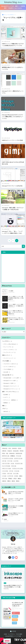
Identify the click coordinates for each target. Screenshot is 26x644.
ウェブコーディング (10, 353)
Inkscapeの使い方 (8, 375)
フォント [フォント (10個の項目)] (16, 474)
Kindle (15, 623)
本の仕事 (7, 372)
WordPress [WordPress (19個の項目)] (19, 453)
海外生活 (7, 412)
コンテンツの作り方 (10, 367)
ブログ (5, 409)
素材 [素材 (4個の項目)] (9, 481)
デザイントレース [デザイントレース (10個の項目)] (6, 469)
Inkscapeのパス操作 (10, 383)
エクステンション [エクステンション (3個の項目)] (18, 458)
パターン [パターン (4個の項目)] (9, 474)
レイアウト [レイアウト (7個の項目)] (10, 476)
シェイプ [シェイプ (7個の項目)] (16, 461)
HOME (13, 631)
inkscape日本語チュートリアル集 (13, 636)
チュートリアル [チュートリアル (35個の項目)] (6, 466)
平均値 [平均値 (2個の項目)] (10, 479)
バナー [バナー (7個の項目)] (11, 471)
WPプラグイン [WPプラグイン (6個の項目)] (6, 456)
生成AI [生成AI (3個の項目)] (4, 481)
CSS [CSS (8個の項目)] (19, 448)
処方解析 (7, 395)
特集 (4, 406)
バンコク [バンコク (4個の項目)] (17, 471)
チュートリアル (8, 347)
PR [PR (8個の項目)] (4, 453)
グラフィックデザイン (10, 350)
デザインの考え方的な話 (11, 344)
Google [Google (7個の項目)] (10, 451)
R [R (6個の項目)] (7, 453)
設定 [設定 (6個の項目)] (13, 481)
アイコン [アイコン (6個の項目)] (19, 456)
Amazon (15, 620)
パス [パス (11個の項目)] (4, 474)
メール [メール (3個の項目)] (4, 476)
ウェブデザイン (7, 341)
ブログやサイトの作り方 (11, 364)
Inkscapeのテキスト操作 (11, 381)
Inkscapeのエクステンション (12, 389)
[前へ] (9, 241)
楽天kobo (15, 616)
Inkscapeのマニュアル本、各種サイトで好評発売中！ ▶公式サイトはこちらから (13, 7)
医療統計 (7, 403)
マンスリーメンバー (10, 358)
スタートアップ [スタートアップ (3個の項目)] (6, 464)
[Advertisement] (13, 268)
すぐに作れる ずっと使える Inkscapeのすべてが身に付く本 (17, 604)
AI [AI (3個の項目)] (10, 448)
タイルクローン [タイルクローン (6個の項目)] (19, 464)
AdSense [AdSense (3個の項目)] (5, 448)
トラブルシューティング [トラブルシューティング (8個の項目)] (17, 469)
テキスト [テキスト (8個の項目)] (14, 466)
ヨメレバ (17, 607)
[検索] (23, 246)
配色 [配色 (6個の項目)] (18, 481)
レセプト (7, 397)
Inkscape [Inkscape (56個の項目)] (16, 451)
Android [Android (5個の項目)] (14, 448)
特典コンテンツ (7, 355)
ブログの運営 (7, 361)
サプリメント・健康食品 (11, 400)
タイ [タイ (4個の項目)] (12, 464)
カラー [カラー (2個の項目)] (4, 461)
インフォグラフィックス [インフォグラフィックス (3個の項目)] (7, 458)
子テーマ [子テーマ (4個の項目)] (5, 479)
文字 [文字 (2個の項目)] (15, 479)
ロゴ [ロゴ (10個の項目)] (16, 476)
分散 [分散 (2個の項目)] (21, 476)
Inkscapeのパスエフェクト (11, 386)
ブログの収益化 (8, 369)
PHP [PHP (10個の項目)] (22, 451)
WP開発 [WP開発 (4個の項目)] (13, 456)
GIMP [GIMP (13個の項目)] (4, 451)
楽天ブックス (16, 613)
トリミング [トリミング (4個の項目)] (5, 471)
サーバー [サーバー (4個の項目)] (10, 461)
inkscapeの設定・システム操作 (12, 378)
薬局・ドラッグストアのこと (11, 392)
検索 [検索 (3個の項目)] (19, 479)
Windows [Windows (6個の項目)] (12, 453)
